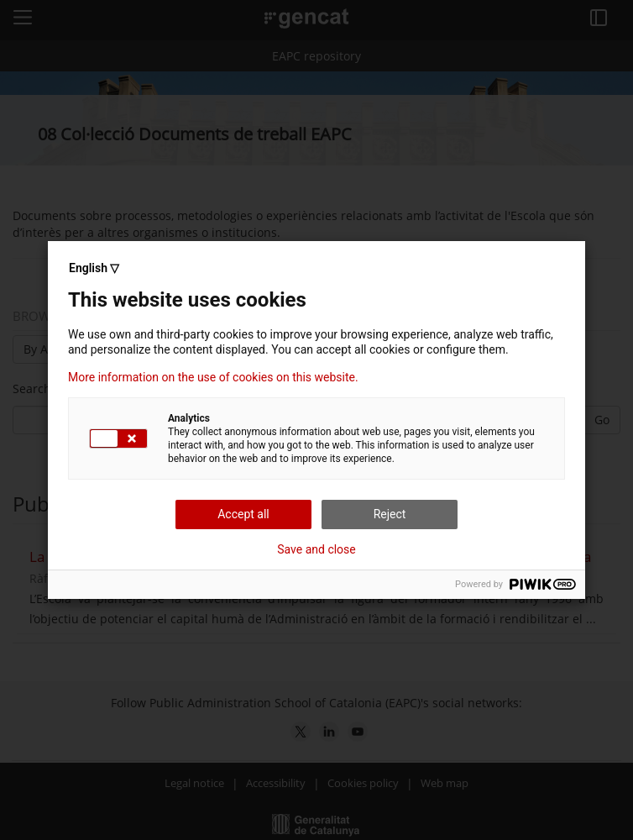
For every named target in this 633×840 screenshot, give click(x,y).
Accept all (243, 514)
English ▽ (94, 268)
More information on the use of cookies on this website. (213, 377)
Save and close (316, 549)
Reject (390, 514)
